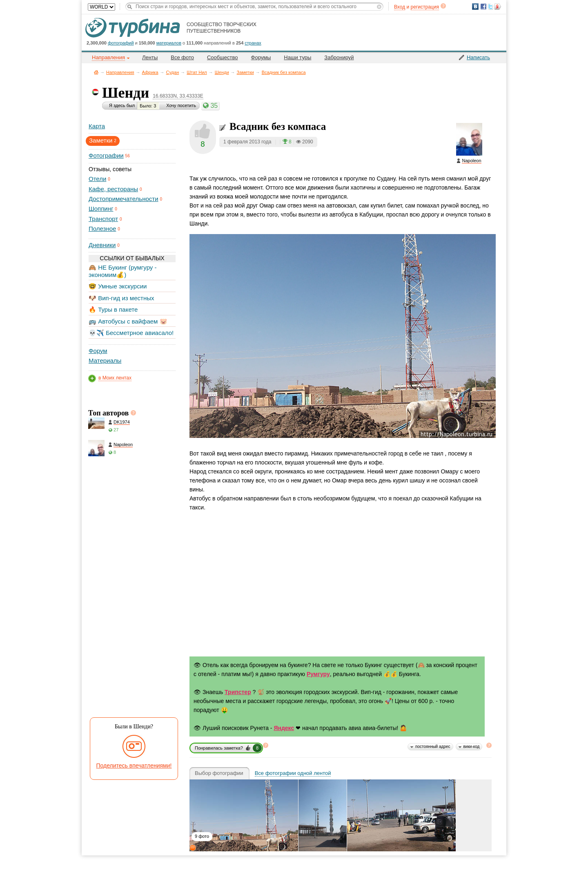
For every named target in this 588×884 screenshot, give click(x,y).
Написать (478, 57)
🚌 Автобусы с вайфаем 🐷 (128, 321)
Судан (173, 72)
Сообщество (223, 57)
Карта (97, 126)
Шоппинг (101, 209)
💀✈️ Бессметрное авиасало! (131, 333)
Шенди (222, 72)
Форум (98, 351)
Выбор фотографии (219, 773)
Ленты (150, 57)
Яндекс (284, 728)
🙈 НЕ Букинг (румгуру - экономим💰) (123, 271)
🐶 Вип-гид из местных (121, 298)
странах (253, 43)
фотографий (121, 43)
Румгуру (318, 674)
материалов (169, 43)
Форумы (261, 57)
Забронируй (339, 57)
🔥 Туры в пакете (113, 309)
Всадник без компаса (284, 72)
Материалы (105, 361)
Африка (150, 72)
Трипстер (238, 692)
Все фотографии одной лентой (293, 773)
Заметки (245, 72)
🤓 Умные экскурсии (118, 286)
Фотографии (106, 155)
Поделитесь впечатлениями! (134, 766)
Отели (97, 179)
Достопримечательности (124, 199)
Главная (96, 72)
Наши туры (297, 57)
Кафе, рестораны (113, 189)
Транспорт (103, 219)
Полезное (102, 229)
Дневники (102, 245)
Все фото (182, 57)
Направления (120, 72)
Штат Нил (197, 72)
